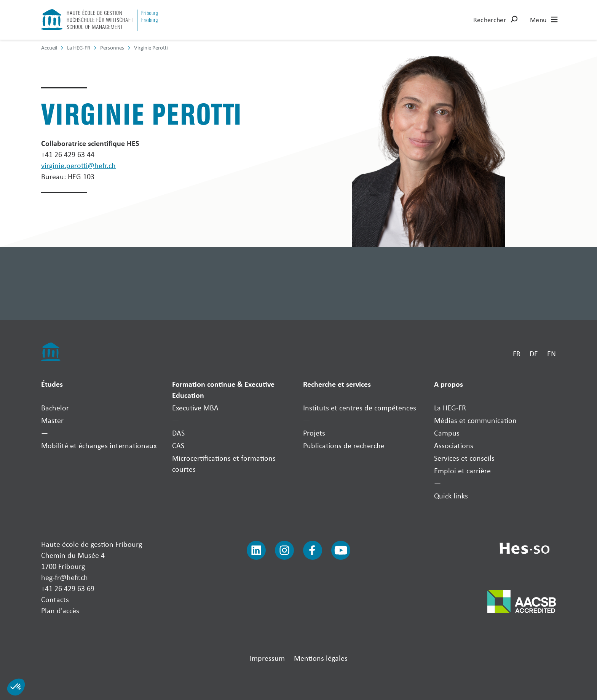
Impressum (267, 658)
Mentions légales (321, 658)
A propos (449, 384)
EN (552, 353)
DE (534, 353)
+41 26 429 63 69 (68, 588)
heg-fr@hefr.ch (65, 577)
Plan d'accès (60, 610)
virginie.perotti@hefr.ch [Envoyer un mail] (78, 165)
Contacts (55, 599)
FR (517, 353)
